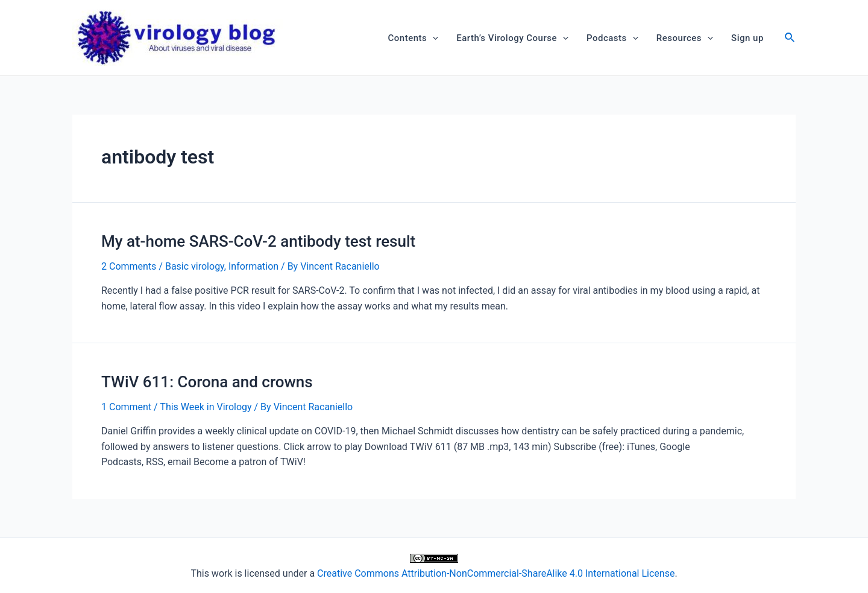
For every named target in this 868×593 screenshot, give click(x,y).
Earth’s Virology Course (512, 38)
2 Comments (129, 266)
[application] (432, 38)
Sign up (747, 38)
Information (253, 266)
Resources (685, 38)
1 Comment (126, 407)
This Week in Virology (206, 407)
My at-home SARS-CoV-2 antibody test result (258, 241)
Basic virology (195, 266)
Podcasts (612, 38)
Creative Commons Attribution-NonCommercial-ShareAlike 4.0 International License (496, 573)
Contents (414, 38)
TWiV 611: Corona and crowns (207, 382)
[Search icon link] (790, 39)
